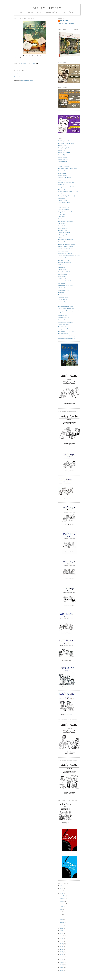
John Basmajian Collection (65, 253)
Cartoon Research (63, 157)
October (62, 901)
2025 (62, 888)
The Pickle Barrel (63, 295)
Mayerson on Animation (65, 263)
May (61, 914)
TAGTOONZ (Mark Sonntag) (66, 239)
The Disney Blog (63, 327)
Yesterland (61, 292)
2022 (62, 928)
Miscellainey (62, 283)
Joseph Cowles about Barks (65, 212)
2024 (62, 891)
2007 (62, 968)
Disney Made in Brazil (64, 203)
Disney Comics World (64, 272)
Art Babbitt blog (62, 162)
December (63, 896)
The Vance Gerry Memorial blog (67, 221)
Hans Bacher (62, 267)
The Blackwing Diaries (64, 260)
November (63, 899)
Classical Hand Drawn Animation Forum (69, 256)
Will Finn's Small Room (65, 288)
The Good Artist (62, 230)
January (62, 925)
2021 (62, 931)
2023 (62, 894)
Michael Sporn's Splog (64, 152)
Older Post (52, 77)
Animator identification (64, 317)
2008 (62, 965)
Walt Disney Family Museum (66, 143)
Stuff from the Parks (64, 290)
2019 (62, 936)
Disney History (47, 8)
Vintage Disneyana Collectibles (66, 187)
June (61, 912)
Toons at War (62, 189)
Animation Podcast (63, 242)
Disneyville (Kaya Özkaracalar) (66, 196)
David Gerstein (62, 180)
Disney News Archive (64, 329)
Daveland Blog (62, 302)
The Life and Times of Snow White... (68, 168)
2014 (62, 949)
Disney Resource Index (64, 166)
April (61, 917)
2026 (62, 886)
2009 (62, 962)
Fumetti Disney (62, 205)
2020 (62, 933)
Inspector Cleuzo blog (64, 233)
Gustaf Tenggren (63, 237)
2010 (62, 960)
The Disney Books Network (66, 141)
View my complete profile (67, 24)
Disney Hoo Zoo (63, 315)
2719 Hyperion (62, 173)
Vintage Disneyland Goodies (66, 246)
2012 (62, 954)
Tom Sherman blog (63, 228)
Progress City (62, 198)
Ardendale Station (63, 320)
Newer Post (17, 77)
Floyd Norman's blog (64, 219)
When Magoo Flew (63, 235)
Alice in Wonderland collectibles (67, 258)
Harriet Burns (62, 223)
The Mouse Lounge (63, 334)
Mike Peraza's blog (63, 159)
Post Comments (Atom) (27, 81)
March (62, 920)
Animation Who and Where (65, 281)
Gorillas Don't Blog (63, 299)
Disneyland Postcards (64, 210)
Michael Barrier (62, 146)
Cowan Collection (63, 251)
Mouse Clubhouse (63, 297)
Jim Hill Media (62, 185)
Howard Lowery (62, 175)
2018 (62, 939)
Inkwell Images (62, 269)
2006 (62, 970)
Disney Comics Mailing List (66, 322)
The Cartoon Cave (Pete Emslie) (67, 331)
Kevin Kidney (62, 214)
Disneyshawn (62, 217)
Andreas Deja (62, 155)
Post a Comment (18, 74)
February (62, 922)
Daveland (61, 304)
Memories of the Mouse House (66, 182)
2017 (62, 941)
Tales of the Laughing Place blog (67, 244)
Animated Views (63, 171)
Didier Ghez (64, 21)
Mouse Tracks (62, 276)
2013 (62, 952)
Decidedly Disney (63, 200)
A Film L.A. (61, 265)
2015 (62, 946)
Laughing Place (62, 279)
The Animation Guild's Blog (66, 306)
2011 (62, 957)
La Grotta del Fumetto (64, 207)
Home (35, 77)
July (61, 909)
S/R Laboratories (63, 164)
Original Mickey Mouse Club (66, 309)
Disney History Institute (64, 148)
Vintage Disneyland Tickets (65, 249)
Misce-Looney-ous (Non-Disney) (67, 336)
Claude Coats (62, 226)
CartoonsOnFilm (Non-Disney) (66, 338)
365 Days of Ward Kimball (65, 178)
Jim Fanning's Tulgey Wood (65, 286)
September (63, 904)
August (62, 906)
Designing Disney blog (64, 274)
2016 (62, 944)
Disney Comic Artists (64, 324)
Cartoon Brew (62, 150)
